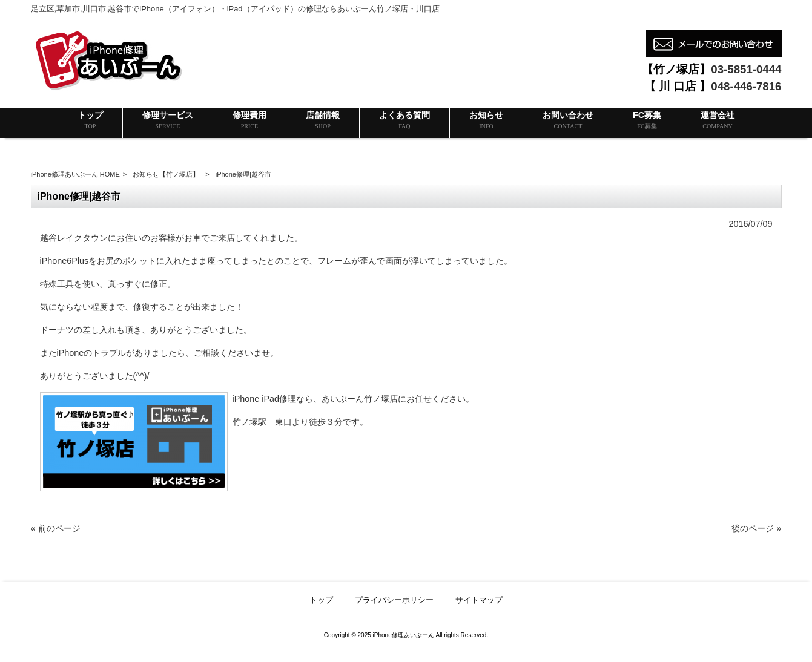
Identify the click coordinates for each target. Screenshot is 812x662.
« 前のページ (56, 528)
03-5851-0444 (746, 69)
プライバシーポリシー (394, 600)
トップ (321, 600)
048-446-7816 (746, 86)
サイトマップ (479, 600)
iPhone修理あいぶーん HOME (75, 174)
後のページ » (756, 528)
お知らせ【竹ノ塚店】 (166, 174)
